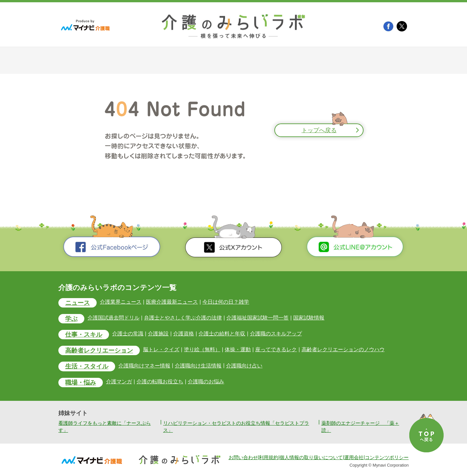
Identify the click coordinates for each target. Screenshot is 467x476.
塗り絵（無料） (202, 349)
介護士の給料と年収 (222, 334)
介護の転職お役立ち (160, 382)
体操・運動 (238, 349)
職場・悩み (81, 383)
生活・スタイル (87, 366)
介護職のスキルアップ (276, 334)
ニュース (78, 303)
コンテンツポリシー (387, 458)
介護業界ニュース (121, 302)
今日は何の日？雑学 (226, 302)
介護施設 (158, 334)
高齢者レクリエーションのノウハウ (343, 349)
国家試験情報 (309, 318)
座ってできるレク (276, 349)
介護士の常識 (128, 334)
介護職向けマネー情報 (144, 366)
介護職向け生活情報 (198, 366)
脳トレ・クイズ (161, 349)
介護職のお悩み (206, 382)
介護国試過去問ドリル (114, 318)
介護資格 (184, 334)
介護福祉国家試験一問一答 (257, 318)
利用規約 (269, 458)
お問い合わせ (243, 458)
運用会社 (354, 458)
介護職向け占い (244, 366)
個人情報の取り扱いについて (311, 458)
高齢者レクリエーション (99, 350)
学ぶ (71, 319)
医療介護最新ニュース (172, 302)
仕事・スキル (84, 335)
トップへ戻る (319, 130)
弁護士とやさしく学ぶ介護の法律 (183, 318)
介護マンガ (119, 382)
